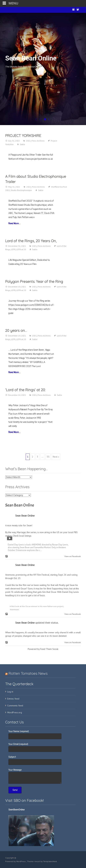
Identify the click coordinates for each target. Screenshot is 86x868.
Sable (22, 144)
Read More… (14, 224)
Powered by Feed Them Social (43, 649)
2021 (34, 246)
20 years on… (16, 330)
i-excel (37, 861)
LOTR (13, 249)
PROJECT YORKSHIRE (23, 136)
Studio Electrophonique (21, 190)
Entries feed (13, 699)
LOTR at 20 (21, 249)
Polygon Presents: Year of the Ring (34, 281)
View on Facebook (72, 556)
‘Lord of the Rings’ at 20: (25, 390)
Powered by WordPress (16, 861)
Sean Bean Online (20, 505)
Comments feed (15, 706)
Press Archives (38, 141)
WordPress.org (15, 712)
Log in (10, 692)
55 (48, 457)
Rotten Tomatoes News (28, 673)
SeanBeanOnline (16, 810)
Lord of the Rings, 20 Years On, (31, 241)
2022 (28, 141)
